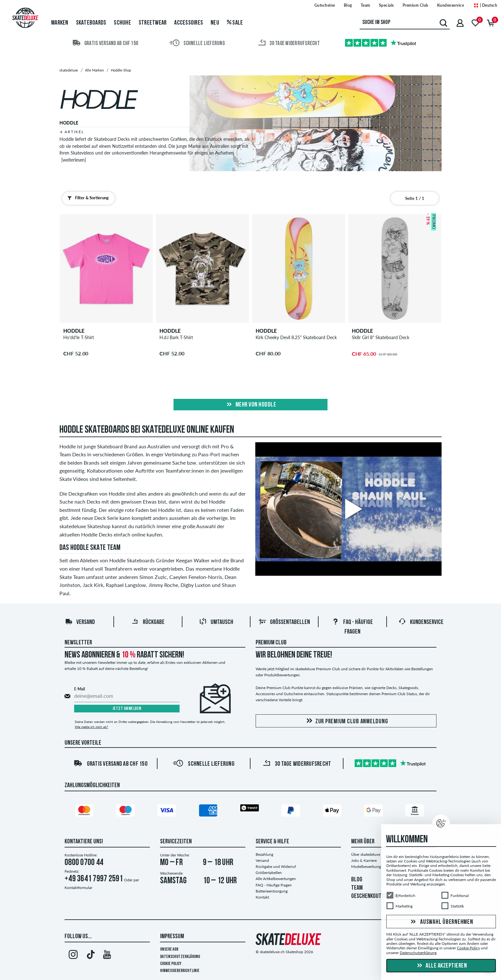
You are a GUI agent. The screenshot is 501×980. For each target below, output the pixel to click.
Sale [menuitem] (235, 23)
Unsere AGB (169, 950)
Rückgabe (148, 622)
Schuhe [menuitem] (122, 23)
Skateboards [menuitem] (91, 23)
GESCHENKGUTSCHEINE (375, 896)
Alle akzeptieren (441, 966)
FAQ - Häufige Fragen (274, 885)
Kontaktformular (78, 888)
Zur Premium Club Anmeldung (346, 721)
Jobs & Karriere (364, 860)
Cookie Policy (171, 964)
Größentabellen (284, 622)
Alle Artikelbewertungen (276, 879)
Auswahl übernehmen (441, 922)
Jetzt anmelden (127, 709)
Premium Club (271, 643)
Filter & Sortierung (87, 198)
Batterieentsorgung (272, 891)
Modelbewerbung (366, 866)
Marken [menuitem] (60, 23)
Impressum (172, 937)
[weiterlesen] (74, 160)
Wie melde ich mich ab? (91, 727)
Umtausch (216, 622)
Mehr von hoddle (250, 405)
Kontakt (262, 897)
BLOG (357, 880)
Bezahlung (264, 854)
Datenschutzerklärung (180, 957)
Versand (80, 622)
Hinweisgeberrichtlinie (180, 971)
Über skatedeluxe (366, 854)
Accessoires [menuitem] (189, 23)
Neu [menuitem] (215, 23)
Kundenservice (421, 622)
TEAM (357, 888)
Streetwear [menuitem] (153, 23)
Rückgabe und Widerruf (276, 866)
